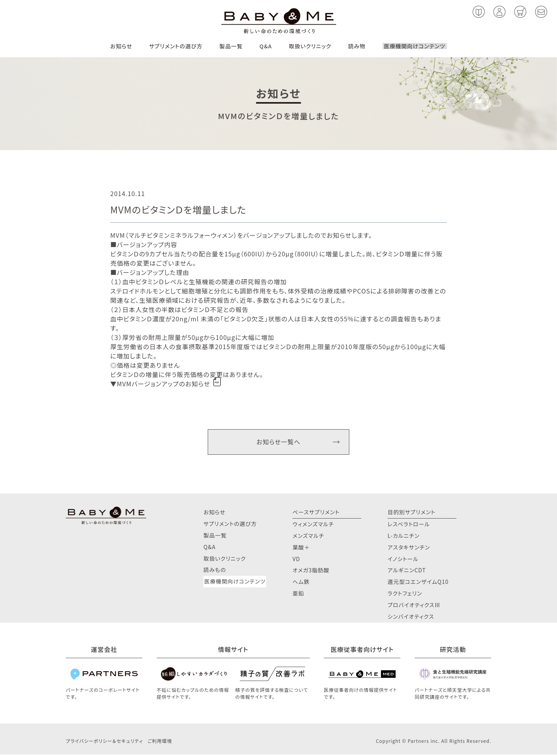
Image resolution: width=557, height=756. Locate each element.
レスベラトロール (409, 526)
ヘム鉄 (301, 583)
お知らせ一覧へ (278, 442)
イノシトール (403, 560)
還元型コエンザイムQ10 (418, 583)
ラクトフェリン (405, 595)
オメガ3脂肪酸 (311, 572)
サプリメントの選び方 (176, 46)
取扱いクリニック (310, 46)
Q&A (266, 46)
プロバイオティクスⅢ (414, 606)
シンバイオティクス (411, 618)
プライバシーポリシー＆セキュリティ (104, 742)
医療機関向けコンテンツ (415, 46)
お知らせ (121, 46)
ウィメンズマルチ (313, 526)
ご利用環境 (160, 742)
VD (296, 560)
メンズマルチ (308, 537)
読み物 (357, 46)
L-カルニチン (404, 537)
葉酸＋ (301, 548)
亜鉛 (298, 595)
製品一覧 (231, 46)
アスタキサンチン (409, 548)
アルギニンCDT (407, 572)
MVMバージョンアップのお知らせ (163, 384)
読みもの (215, 571)
